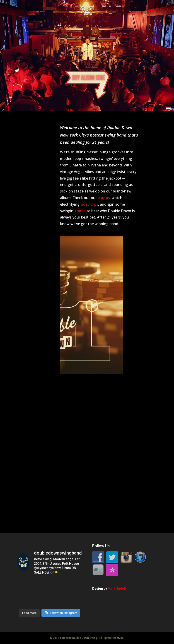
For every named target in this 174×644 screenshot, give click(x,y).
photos (104, 198)
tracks (80, 211)
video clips (89, 204)
